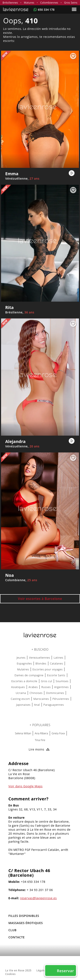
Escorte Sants (56, 675)
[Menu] (75, 9)
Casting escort (20, 699)
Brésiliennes (10, 3)
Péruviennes (61, 699)
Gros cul (47, 681)
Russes (46, 687)
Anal (37, 705)
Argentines (61, 687)
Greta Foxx (58, 733)
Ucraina (21, 693)
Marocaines (41, 699)
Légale (41, 970)
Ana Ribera (41, 733)
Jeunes (21, 658)
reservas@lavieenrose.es (39, 898)
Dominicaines (55, 693)
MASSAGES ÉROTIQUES (26, 923)
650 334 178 (46, 10)
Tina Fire (40, 740)
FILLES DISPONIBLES (24, 916)
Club (12, 930)
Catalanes (56, 663)
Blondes (41, 663)
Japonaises (23, 705)
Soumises (62, 681)
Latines (58, 658)
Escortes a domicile (24, 681)
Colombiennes (49, 3)
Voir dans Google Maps (26, 786)
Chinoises (36, 693)
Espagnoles (24, 663)
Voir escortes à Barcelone (40, 599)
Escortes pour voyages (48, 669)
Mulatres (23, 669)
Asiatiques (18, 687)
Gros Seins (71, 3)
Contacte (16, 937)
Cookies (10, 974)
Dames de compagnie (29, 675)
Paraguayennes (54, 705)
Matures (29, 3)
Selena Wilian (23, 733)
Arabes (33, 687)
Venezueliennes (39, 658)
